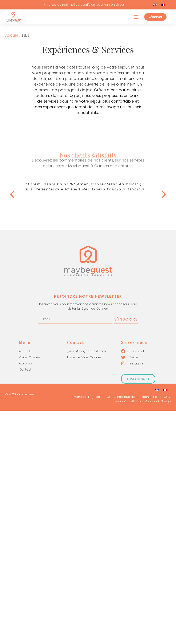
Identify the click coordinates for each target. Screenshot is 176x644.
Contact (25, 370)
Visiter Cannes (30, 357)
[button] (136, 17)
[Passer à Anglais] (155, 5)
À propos (26, 363)
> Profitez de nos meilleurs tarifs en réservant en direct (84, 5)
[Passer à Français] (163, 5)
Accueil (12, 35)
